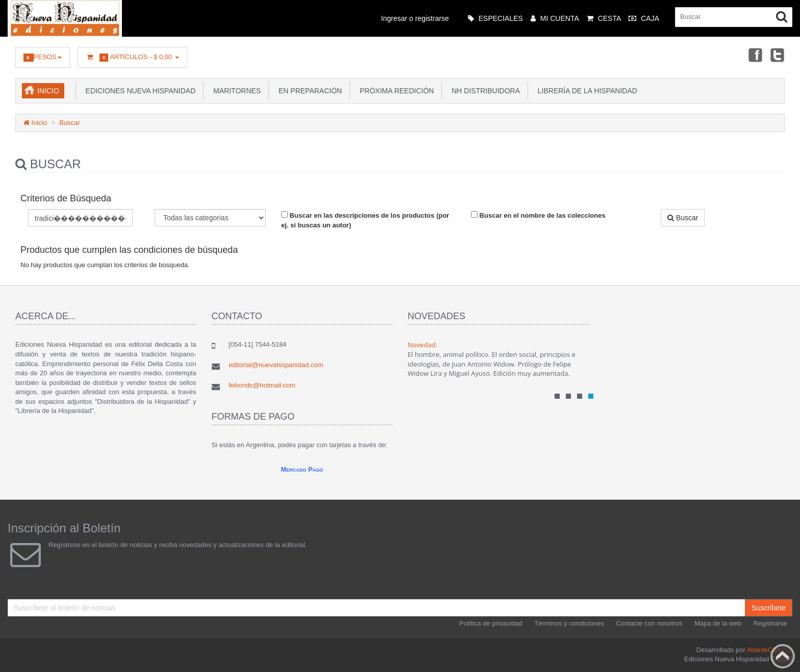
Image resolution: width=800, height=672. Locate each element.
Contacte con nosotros (649, 623)
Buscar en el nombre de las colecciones (538, 215)
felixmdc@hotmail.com (262, 385)
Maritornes (235, 91)
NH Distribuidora (484, 91)
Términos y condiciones (569, 623)
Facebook (755, 55)
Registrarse (770, 623)
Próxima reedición (395, 91)
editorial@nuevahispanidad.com (276, 365)
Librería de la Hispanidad (585, 91)
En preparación (308, 91)
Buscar (69, 123)
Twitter (778, 55)
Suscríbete (769, 608)
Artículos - (132, 57)
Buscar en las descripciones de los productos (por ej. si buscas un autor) (365, 220)
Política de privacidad (491, 623)
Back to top (783, 656)
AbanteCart (764, 650)
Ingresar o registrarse (415, 18)
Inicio (48, 91)
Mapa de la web (718, 623)
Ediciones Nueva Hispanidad (139, 91)
